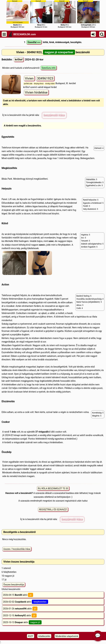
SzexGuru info (49, 68)
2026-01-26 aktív (20, 609)
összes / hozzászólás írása (17, 549)
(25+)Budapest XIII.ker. (88, 14)
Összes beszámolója (14, 585)
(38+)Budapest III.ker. (41, 14)
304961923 (45, 78)
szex (51, 241)
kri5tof (19, 60)
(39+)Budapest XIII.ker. (65, 14)
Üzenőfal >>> (34, 42)
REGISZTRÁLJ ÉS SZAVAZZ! (53, 509)
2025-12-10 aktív (20, 615)
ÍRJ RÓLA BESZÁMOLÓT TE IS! (53, 488)
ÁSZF (31, 636)
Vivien (29, 78)
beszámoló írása (54, 115)
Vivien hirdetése (36, 92)
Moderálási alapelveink (67, 636)
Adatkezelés (44, 636)
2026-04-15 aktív (18, 595)
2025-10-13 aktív (22, 622)
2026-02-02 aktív (26, 602)
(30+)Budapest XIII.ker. (18, 14)
